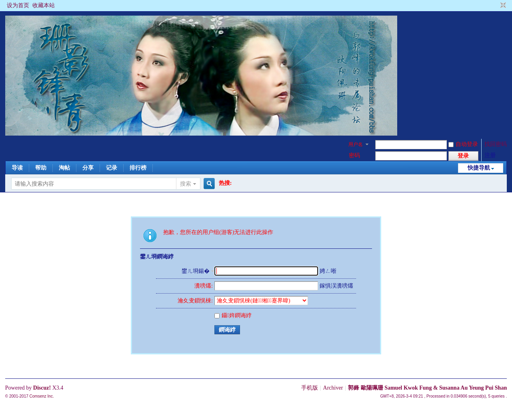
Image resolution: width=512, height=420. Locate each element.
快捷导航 (479, 168)
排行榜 (138, 168)
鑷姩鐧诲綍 (233, 315)
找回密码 (496, 144)
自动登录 (463, 144)
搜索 (186, 184)
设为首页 (18, 5)
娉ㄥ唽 (328, 271)
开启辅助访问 (496, 6)
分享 (88, 168)
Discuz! (42, 388)
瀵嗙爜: (204, 286)
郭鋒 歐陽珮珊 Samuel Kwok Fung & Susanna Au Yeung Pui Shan (427, 388)
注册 (490, 155)
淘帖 (64, 168)
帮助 (41, 168)
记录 (112, 168)
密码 (354, 155)
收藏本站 (44, 5)
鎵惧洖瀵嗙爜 (336, 286)
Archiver (333, 388)
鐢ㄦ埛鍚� (196, 271)
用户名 (356, 144)
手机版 (310, 388)
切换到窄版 (502, 6)
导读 (17, 168)
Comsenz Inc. (42, 396)
